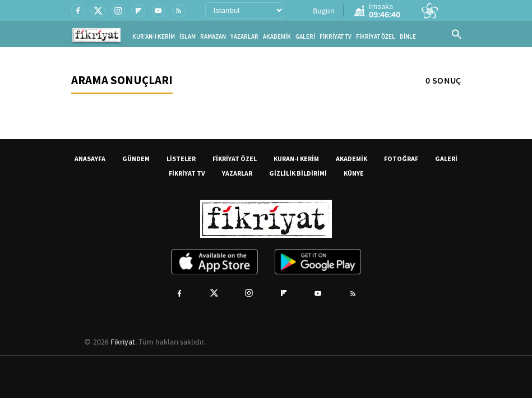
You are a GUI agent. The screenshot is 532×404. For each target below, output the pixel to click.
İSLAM (188, 37)
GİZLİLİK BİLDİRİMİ (298, 173)
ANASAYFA (90, 159)
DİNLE (408, 37)
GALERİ (305, 37)
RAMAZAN (213, 37)
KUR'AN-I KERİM (154, 37)
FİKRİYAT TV (336, 37)
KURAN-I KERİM (296, 159)
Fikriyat (123, 342)
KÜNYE (354, 173)
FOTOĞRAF (401, 159)
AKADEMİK (277, 37)
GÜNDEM (136, 159)
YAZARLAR (244, 37)
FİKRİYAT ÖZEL (376, 37)
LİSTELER (181, 159)
